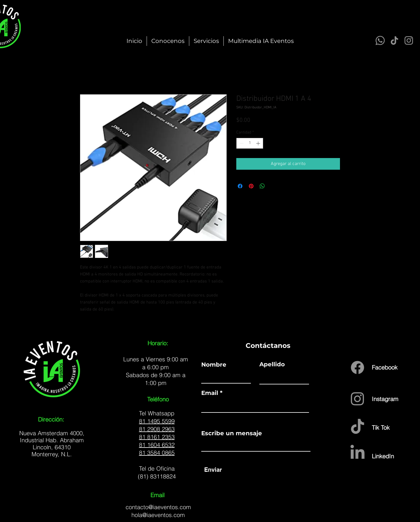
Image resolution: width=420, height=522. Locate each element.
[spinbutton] (250, 143)
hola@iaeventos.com (158, 515)
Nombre (214, 365)
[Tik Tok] (388, 427)
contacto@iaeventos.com (158, 507)
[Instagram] (409, 40)
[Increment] (259, 143)
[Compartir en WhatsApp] (262, 186)
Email (210, 393)
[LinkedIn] (393, 456)
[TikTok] (394, 40)
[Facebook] (386, 367)
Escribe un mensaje (232, 433)
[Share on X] (273, 186)
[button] (206, 41)
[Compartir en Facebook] (240, 186)
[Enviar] (213, 470)
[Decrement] (241, 143)
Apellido (272, 364)
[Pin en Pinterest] (251, 186)
